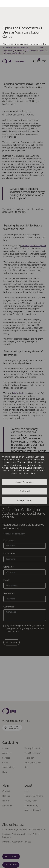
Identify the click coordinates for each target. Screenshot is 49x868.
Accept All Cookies (24, 436)
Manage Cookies (24, 455)
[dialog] (24, 434)
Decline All (25, 446)
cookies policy (28, 428)
